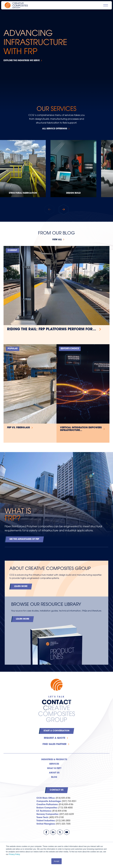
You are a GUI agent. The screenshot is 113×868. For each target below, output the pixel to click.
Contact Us (57, 790)
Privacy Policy (14, 854)
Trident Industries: (46, 821)
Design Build (73, 193)
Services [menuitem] (54, 764)
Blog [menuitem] (54, 777)
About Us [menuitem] (54, 773)
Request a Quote (55, 738)
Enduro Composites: (47, 808)
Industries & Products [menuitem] (54, 760)
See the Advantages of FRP (24, 539)
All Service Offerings (55, 129)
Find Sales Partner (54, 744)
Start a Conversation (56, 731)
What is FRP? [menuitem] (54, 768)
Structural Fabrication (23, 193)
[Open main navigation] (106, 5)
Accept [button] (57, 861)
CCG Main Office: (46, 798)
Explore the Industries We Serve (22, 61)
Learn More (21, 586)
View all (57, 240)
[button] (64, 209)
